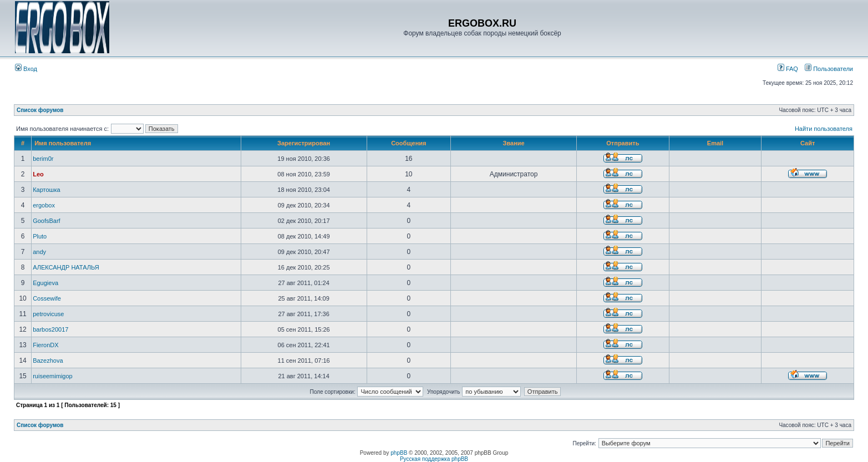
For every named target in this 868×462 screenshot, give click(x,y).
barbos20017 (50, 329)
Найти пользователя (824, 129)
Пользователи (829, 69)
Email (715, 143)
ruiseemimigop (53, 376)
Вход (26, 69)
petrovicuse (48, 314)
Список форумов (40, 110)
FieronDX (45, 345)
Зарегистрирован (304, 143)
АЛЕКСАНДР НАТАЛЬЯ (66, 267)
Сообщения (408, 143)
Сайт (808, 143)
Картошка (46, 190)
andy (39, 252)
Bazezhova (48, 361)
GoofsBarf (47, 221)
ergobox (44, 205)
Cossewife (47, 298)
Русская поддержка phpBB (434, 459)
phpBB (399, 453)
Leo (38, 174)
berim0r (43, 159)
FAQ (788, 69)
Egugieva (45, 283)
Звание (514, 143)
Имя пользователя (63, 143)
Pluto (40, 236)
